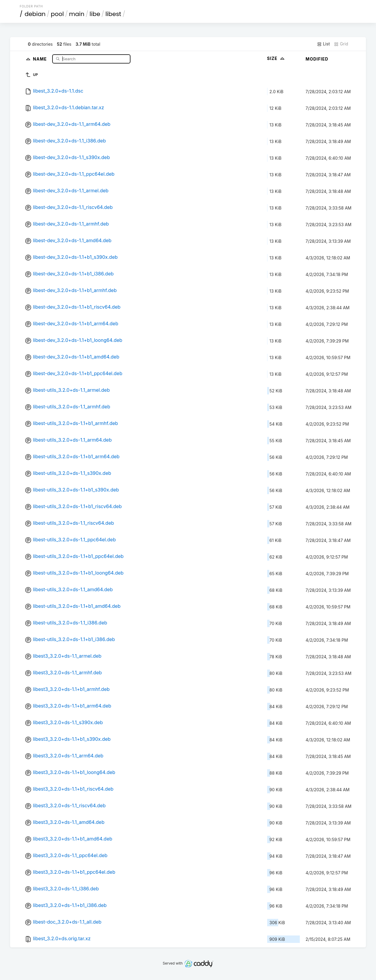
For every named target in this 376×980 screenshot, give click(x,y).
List (323, 44)
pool (57, 14)
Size (277, 58)
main (77, 14)
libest (113, 14)
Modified (317, 59)
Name (40, 59)
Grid (341, 44)
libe (95, 14)
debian (35, 14)
